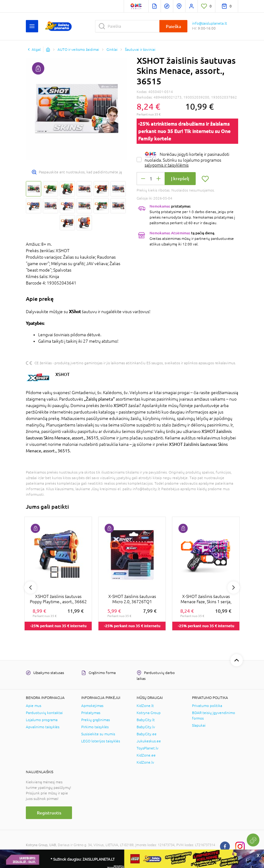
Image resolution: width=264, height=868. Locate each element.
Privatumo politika (207, 706)
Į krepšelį (180, 178)
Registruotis (49, 813)
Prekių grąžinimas (96, 720)
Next (234, 587)
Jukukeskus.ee (149, 741)
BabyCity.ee (147, 734)
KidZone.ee (146, 755)
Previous (30, 587)
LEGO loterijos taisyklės (101, 741)
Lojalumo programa (42, 720)
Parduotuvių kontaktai (44, 713)
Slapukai (199, 725)
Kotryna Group (149, 713)
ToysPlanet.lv (148, 748)
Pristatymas (91, 713)
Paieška (173, 26)
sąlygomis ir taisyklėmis (167, 165)
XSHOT (62, 374)
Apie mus (34, 706)
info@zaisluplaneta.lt (210, 23)
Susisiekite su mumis (98, 734)
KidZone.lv (145, 762)
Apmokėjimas (92, 706)
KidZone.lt (145, 706)
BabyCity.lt (146, 720)
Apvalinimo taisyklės (43, 727)
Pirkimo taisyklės (95, 727)
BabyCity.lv (146, 727)
